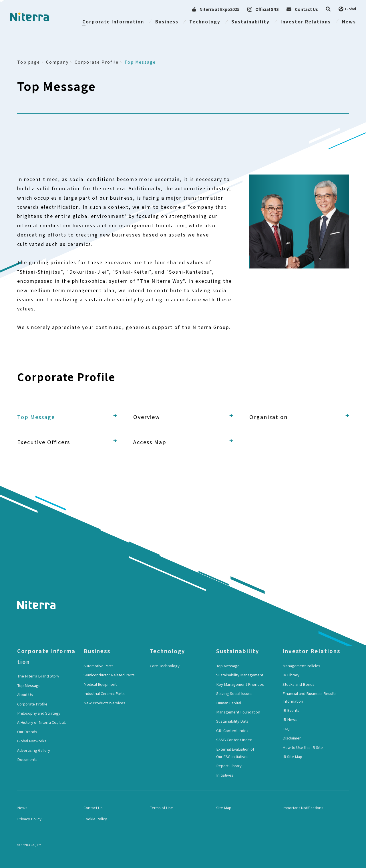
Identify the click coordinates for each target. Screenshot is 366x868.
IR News (290, 719)
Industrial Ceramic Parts (104, 693)
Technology (205, 21)
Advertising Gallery (34, 750)
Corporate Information (113, 21)
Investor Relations (306, 21)
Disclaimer (292, 738)
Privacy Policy (29, 819)
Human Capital (229, 703)
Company (57, 62)
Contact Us (93, 808)
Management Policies (301, 666)
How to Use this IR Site (303, 747)
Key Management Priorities (240, 684)
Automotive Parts (99, 666)
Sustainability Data (232, 721)
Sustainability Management (240, 675)
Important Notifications (303, 808)
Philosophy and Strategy (39, 713)
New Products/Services (104, 703)
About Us (25, 694)
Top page (29, 62)
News (349, 21)
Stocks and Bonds (299, 684)
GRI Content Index (232, 730)
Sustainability (250, 21)
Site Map (224, 808)
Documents (27, 759)
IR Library (291, 675)
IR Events (291, 710)
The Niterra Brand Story (38, 676)
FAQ (286, 729)
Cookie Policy (95, 819)
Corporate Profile (97, 62)
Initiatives (225, 775)
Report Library (229, 766)
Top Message (140, 62)
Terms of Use (161, 808)
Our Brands (27, 732)
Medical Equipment (100, 684)
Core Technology (165, 666)
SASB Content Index (234, 740)
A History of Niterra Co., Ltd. (42, 722)
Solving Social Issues (234, 693)
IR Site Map (292, 756)
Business (167, 21)
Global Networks (32, 741)
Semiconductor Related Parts (109, 675)
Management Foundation (238, 712)
